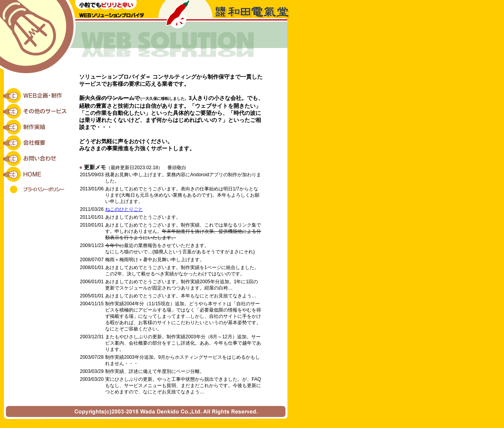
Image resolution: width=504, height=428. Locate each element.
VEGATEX (252, 424)
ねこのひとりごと (124, 209)
